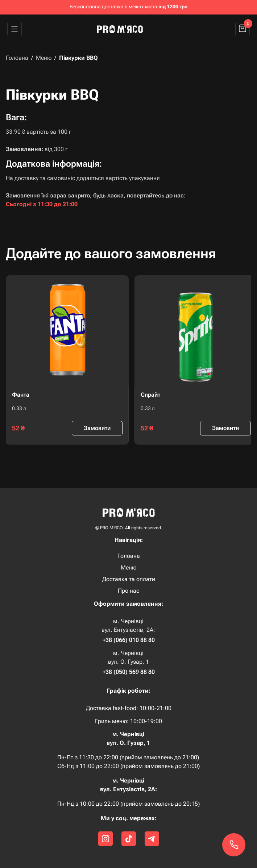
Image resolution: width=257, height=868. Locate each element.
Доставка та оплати (129, 579)
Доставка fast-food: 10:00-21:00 (129, 708)
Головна (17, 58)
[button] (14, 29)
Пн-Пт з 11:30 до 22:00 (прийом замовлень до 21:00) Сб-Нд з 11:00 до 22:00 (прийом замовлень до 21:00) (128, 762)
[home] (123, 29)
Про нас (128, 591)
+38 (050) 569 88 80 (129, 672)
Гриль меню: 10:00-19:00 (128, 721)
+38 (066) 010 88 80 (129, 640)
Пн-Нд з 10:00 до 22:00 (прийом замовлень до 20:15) (128, 804)
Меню (44, 58)
